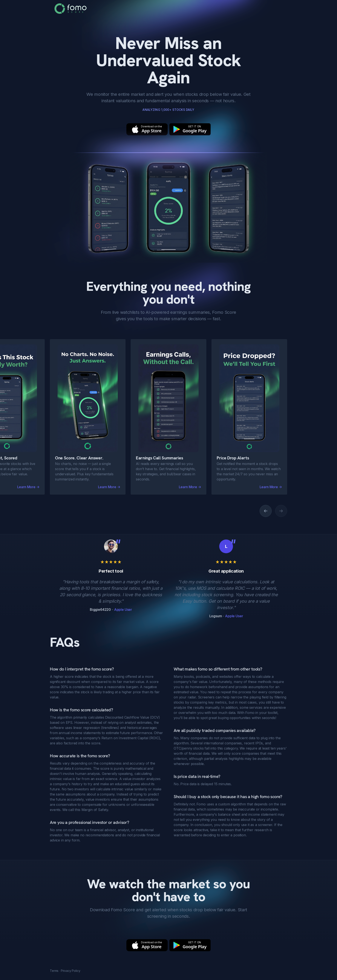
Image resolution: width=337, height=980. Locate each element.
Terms (54, 971)
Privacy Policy (71, 971)
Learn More (109, 487)
